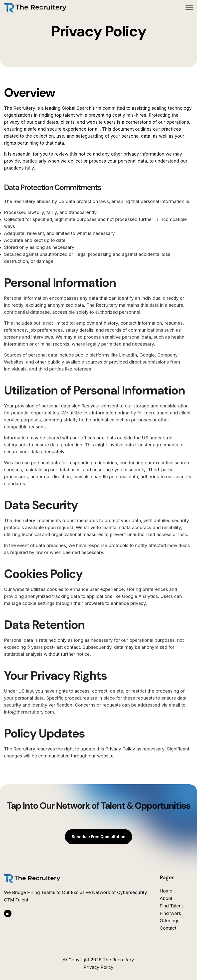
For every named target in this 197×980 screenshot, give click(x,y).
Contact (168, 928)
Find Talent (172, 906)
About (166, 898)
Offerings (170, 921)
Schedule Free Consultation (98, 837)
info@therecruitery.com (29, 712)
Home (166, 891)
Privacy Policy (98, 967)
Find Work (171, 913)
